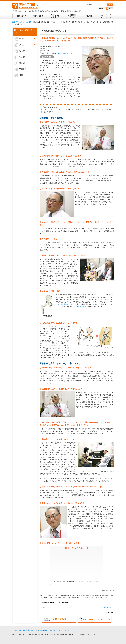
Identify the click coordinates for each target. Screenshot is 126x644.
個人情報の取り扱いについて (48, 630)
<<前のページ (46, 607)
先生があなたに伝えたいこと (22, 22)
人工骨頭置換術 (63, 304)
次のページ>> (108, 607)
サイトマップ (65, 630)
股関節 (60, 53)
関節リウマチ (68, 53)
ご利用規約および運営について (24, 630)
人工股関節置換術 (80, 307)
